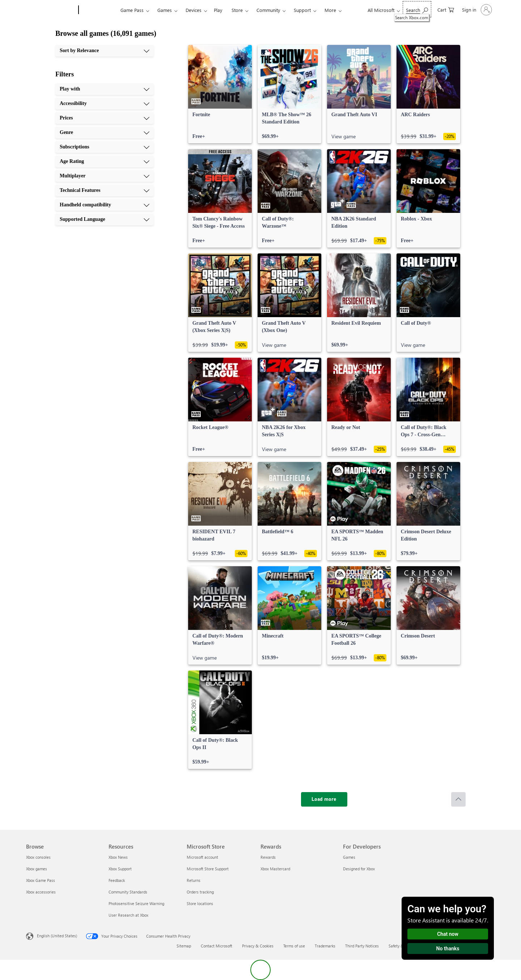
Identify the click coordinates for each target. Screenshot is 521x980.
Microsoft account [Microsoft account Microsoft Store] (202, 857)
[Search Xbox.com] (417, 9)
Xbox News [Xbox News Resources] (118, 857)
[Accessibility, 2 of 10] (105, 104)
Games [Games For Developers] (349, 857)
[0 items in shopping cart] (446, 9)
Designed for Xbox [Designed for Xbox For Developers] (359, 869)
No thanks (448, 949)
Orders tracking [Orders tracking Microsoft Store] (200, 892)
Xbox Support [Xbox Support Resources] (120, 869)
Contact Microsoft (217, 946)
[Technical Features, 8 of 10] (105, 190)
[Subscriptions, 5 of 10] (105, 147)
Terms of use (294, 946)
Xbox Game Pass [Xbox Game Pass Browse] (41, 880)
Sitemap (184, 946)
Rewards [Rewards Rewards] (268, 857)
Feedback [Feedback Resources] (117, 880)
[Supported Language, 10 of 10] (105, 219)
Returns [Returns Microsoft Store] (194, 880)
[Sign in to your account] (476, 10)
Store (237, 10)
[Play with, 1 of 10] (105, 89)
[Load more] (324, 799)
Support (302, 10)
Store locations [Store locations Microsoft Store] (200, 903)
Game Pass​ (132, 10)
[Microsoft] (51, 10)
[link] (220, 94)
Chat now (448, 934)
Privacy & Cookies (258, 946)
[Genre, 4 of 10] (105, 133)
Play (218, 10)
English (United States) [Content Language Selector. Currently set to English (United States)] (57, 936)
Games (165, 10)
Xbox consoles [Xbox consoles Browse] (38, 857)
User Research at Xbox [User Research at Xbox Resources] (128, 915)
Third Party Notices (362, 946)
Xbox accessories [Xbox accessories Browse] (41, 892)
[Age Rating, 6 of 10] (105, 161)
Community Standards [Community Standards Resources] (128, 892)
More (330, 10)
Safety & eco (400, 946)
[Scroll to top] (458, 799)
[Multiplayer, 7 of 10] (105, 176)
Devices (194, 10)
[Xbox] (99, 10)
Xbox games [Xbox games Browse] (37, 869)
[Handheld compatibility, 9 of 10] (105, 205)
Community (268, 10)
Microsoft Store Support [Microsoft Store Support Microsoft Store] (208, 869)
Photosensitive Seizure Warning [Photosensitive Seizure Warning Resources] (136, 903)
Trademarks (325, 946)
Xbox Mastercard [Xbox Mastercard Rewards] (275, 869)
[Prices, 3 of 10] (105, 118)
